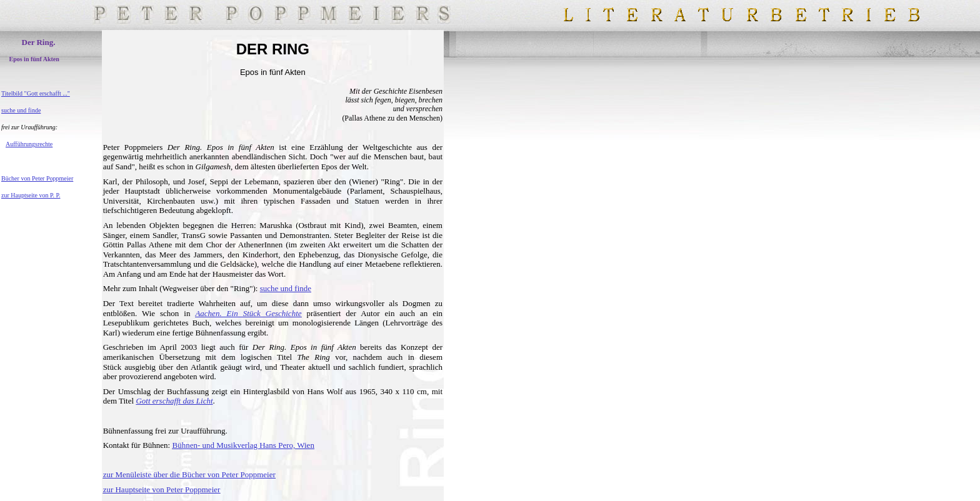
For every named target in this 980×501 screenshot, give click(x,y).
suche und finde (21, 110)
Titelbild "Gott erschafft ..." (36, 93)
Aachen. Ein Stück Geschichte (248, 313)
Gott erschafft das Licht (174, 401)
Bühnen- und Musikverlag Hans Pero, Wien (243, 445)
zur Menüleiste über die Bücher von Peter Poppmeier (189, 474)
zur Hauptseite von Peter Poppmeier (162, 489)
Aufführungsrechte (29, 144)
